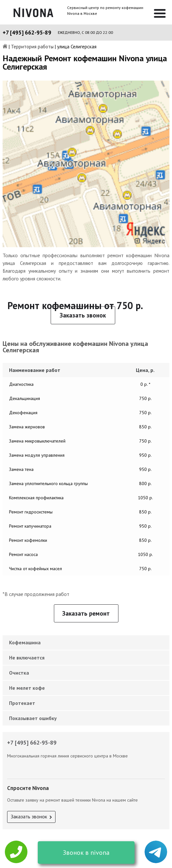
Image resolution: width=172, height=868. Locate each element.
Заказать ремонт (86, 613)
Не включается (27, 658)
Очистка (19, 673)
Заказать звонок (83, 315)
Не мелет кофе (27, 688)
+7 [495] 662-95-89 (27, 33)
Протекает (22, 703)
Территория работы (32, 47)
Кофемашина (25, 642)
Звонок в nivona (86, 853)
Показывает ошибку (33, 718)
